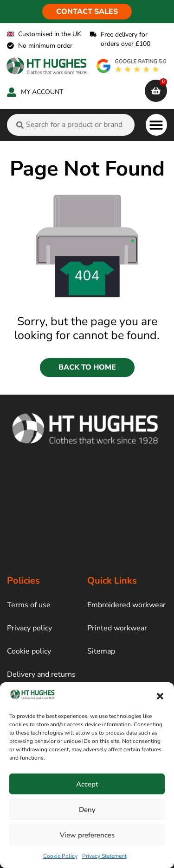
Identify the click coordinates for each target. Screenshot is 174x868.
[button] (160, 696)
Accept (87, 784)
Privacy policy (29, 628)
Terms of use (29, 605)
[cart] (156, 91)
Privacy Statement (104, 856)
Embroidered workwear (126, 605)
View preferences (87, 835)
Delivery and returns (41, 674)
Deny (87, 810)
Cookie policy (29, 651)
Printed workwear (117, 628)
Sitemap (101, 651)
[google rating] (132, 66)
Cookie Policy (60, 856)
